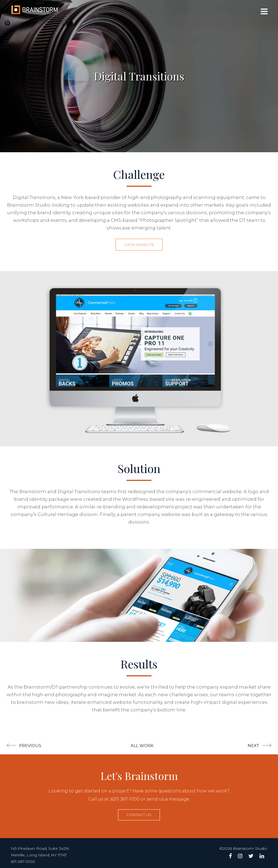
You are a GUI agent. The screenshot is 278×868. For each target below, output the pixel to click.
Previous (30, 746)
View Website (139, 245)
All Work (142, 746)
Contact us (139, 815)
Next (253, 746)
